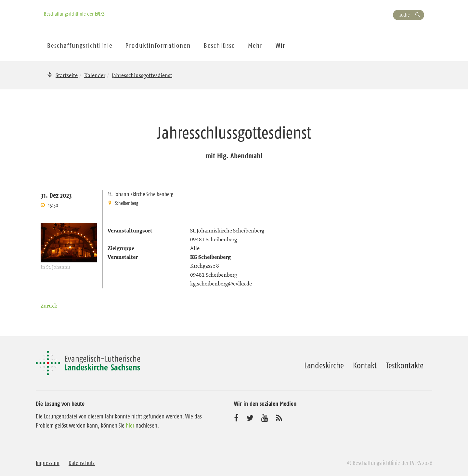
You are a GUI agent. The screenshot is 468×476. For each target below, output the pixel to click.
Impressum (48, 463)
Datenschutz (82, 463)
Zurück (49, 306)
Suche (404, 15)
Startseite (67, 75)
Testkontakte (405, 365)
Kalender (95, 75)
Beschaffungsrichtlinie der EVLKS (74, 14)
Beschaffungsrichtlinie (80, 46)
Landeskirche (324, 365)
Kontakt (365, 365)
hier (130, 426)
